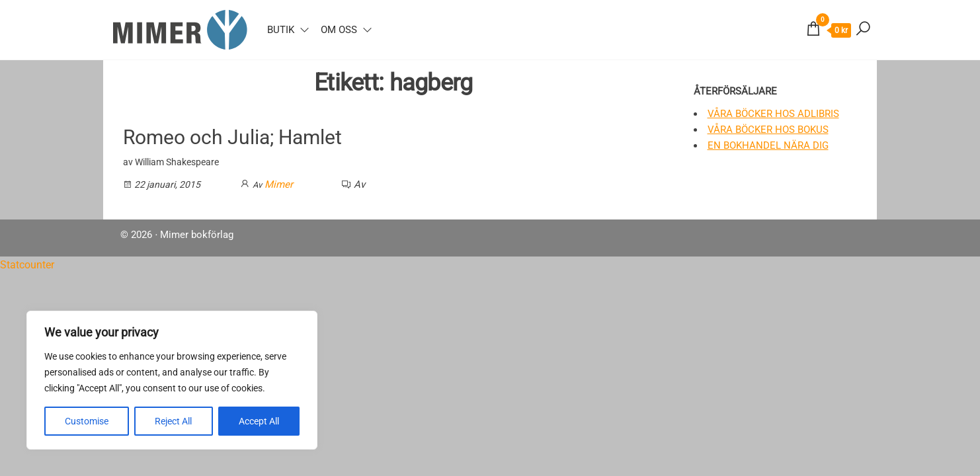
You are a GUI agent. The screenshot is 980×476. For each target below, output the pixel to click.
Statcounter (27, 265)
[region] (172, 380)
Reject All (173, 421)
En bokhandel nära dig (768, 145)
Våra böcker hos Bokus (768, 130)
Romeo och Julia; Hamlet (232, 137)
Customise (87, 421)
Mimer (279, 184)
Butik (281, 30)
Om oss (339, 30)
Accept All (259, 421)
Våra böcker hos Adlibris (773, 114)
